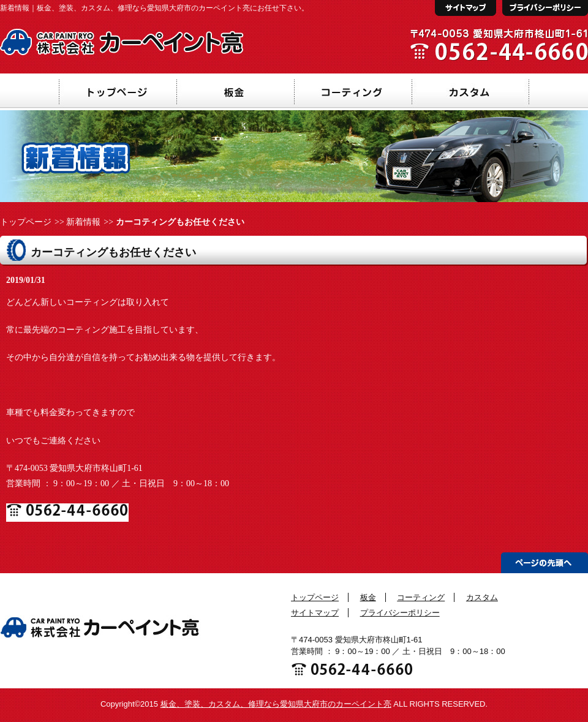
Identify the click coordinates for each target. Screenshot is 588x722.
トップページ (26, 222)
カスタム (482, 597)
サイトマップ (315, 613)
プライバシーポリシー (400, 613)
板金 (368, 597)
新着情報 (83, 222)
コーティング (421, 597)
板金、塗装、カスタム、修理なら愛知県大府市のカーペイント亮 (276, 704)
